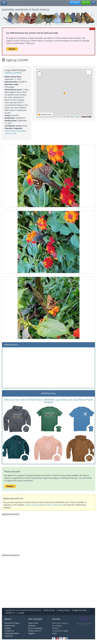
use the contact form (54, 505)
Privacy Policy (63, 610)
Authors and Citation (10, 627)
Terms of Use (49, 610)
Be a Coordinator (35, 628)
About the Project (12, 623)
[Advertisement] (48, 367)
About (8, 619)
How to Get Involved (33, 624)
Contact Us (10, 613)
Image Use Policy (79, 610)
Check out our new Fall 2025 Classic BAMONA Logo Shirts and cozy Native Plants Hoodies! (49, 401)
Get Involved (35, 619)
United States (10, 131)
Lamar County (10, 133)
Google (77, 117)
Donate (21, 613)
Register (32, 633)
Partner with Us (35, 631)
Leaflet (64, 117)
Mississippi (21, 131)
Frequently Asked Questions (12, 635)
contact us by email (33, 505)
